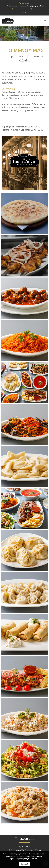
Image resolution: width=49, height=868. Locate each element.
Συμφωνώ (24, 864)
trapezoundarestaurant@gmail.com (27, 9)
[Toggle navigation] (45, 21)
